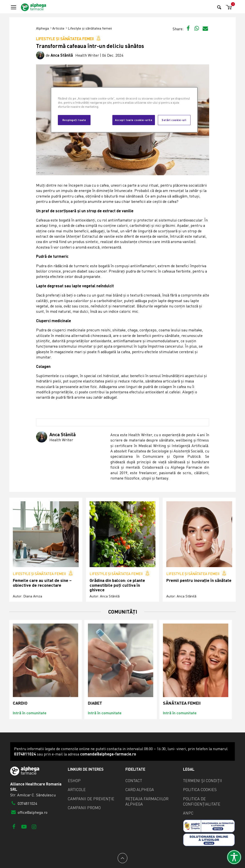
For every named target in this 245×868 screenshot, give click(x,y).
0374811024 (24, 803)
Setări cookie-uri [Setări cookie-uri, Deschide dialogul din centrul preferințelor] (174, 120)
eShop (74, 781)
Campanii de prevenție (91, 799)
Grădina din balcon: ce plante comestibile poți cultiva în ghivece (117, 585)
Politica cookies (200, 790)
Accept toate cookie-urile (134, 120)
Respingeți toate (74, 120)
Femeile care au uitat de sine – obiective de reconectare (42, 583)
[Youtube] (24, 826)
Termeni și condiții (203, 781)
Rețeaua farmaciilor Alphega (147, 801)
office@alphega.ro (29, 812)
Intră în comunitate (30, 713)
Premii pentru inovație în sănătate (199, 580)
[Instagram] (34, 826)
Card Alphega (140, 790)
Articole (58, 28)
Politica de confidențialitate (202, 801)
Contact (134, 781)
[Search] (219, 7)
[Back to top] (122, 858)
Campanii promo (84, 808)
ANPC (188, 813)
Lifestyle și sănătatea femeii (90, 28)
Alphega (42, 28)
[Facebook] (14, 826)
